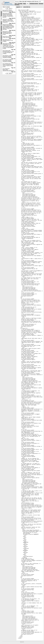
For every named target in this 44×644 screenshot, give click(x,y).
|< (19, 7)
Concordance (1, 38)
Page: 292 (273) (12, 39)
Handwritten (1, 28)
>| (29, 7)
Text (16, 4)
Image (24, 4)
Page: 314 (13, 72)
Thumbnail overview (34, 4)
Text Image (20, 4)
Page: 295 (13, 55)
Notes (1, 33)
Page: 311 (13, 63)
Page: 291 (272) (12, 30)
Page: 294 (13, 50)
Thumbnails (1, 14)
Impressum (22, 642)
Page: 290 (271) (12, 12)
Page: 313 (13, 68)
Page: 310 (13, 59)
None (1, 43)
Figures (1, 23)
